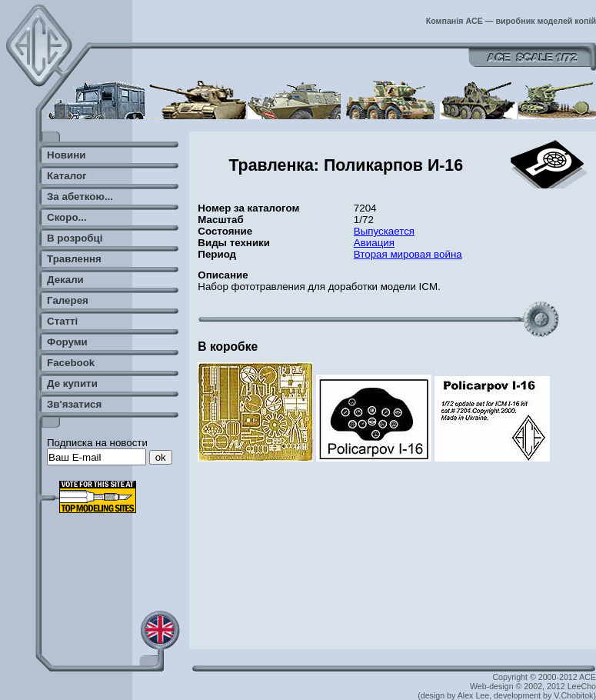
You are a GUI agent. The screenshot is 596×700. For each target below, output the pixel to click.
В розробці (75, 238)
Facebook (71, 363)
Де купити (72, 383)
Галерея (68, 300)
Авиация (374, 243)
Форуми (67, 342)
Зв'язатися (74, 404)
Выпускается (384, 231)
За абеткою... (80, 197)
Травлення (74, 259)
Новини (66, 155)
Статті (62, 321)
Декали (65, 280)
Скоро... (67, 217)
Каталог (67, 176)
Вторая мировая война (408, 254)
